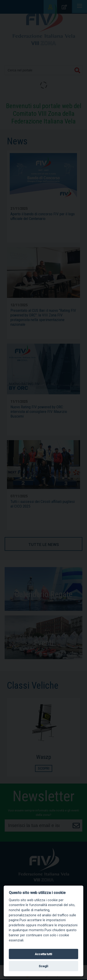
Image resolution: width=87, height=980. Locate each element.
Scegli (43, 966)
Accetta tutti (43, 954)
